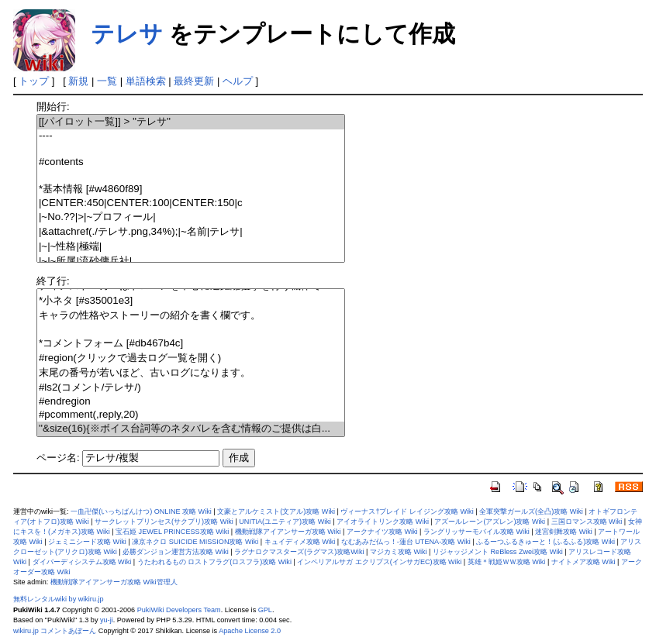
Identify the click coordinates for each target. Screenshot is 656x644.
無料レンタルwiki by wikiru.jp (59, 599)
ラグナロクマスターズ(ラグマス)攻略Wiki (299, 552)
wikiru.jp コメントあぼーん (55, 631)
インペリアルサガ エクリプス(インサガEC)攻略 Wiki (379, 562)
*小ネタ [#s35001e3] (191, 301)
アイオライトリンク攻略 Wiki (383, 522)
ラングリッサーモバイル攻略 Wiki (476, 532)
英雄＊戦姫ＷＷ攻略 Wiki (507, 562)
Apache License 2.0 (250, 631)
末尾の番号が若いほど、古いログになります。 (191, 373)
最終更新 (194, 81)
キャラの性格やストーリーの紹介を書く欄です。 (191, 316)
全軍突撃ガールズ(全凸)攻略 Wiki (531, 511)
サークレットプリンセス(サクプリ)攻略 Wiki (164, 522)
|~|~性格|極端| (191, 247)
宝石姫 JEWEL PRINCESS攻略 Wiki (172, 532)
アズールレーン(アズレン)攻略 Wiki (490, 522)
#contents (191, 162)
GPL (265, 610)
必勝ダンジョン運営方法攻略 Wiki (176, 552)
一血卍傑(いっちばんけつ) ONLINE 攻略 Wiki (141, 511)
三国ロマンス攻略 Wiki (587, 522)
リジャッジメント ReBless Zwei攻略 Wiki (498, 552)
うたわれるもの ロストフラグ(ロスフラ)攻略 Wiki (214, 562)
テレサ (127, 34)
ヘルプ (238, 81)
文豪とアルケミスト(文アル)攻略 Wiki (276, 511)
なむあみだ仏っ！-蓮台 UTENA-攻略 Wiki (406, 542)
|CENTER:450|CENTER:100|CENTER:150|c (191, 203)
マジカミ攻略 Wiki (399, 552)
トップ (34, 81)
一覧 (107, 81)
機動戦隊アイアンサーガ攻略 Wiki (288, 532)
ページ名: (58, 458)
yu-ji (107, 620)
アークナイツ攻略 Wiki (382, 532)
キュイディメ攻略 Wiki (300, 542)
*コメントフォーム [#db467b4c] (191, 344)
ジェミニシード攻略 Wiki (87, 542)
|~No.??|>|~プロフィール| (191, 217)
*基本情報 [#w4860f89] (191, 189)
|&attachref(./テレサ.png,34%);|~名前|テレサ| (191, 232)
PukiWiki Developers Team (179, 610)
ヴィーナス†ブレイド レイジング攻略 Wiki (407, 511)
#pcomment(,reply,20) (191, 415)
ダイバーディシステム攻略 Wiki (82, 562)
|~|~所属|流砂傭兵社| (191, 262)
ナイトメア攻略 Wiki (583, 562)
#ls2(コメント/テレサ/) (191, 388)
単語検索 (146, 81)
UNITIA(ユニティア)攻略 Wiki (285, 522)
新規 (78, 81)
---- (191, 136)
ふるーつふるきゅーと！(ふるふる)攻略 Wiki (546, 542)
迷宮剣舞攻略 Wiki (564, 532)
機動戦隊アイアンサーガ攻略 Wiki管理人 (114, 582)
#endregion (191, 402)
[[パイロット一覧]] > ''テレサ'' (191, 122)
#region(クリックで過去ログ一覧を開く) (191, 358)
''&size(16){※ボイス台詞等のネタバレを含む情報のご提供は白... (191, 429)
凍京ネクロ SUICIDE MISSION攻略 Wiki (195, 542)
